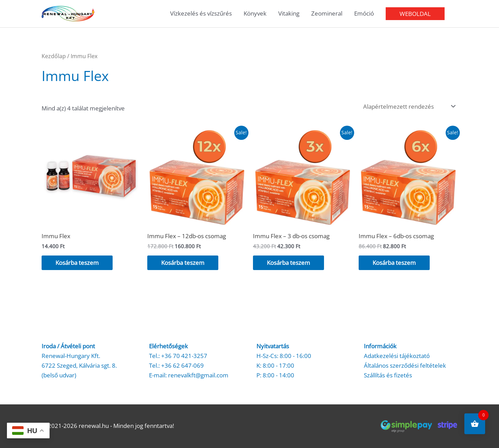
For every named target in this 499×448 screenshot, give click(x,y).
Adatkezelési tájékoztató (397, 356)
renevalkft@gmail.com (198, 375)
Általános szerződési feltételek (405, 365)
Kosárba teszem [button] (77, 263)
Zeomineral (327, 13)
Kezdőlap (54, 56)
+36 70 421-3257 (184, 356)
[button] (415, 14)
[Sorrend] (408, 106)
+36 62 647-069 (182, 365)
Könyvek (255, 13)
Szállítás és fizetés (388, 375)
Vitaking (289, 13)
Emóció (364, 13)
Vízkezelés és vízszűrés (201, 13)
